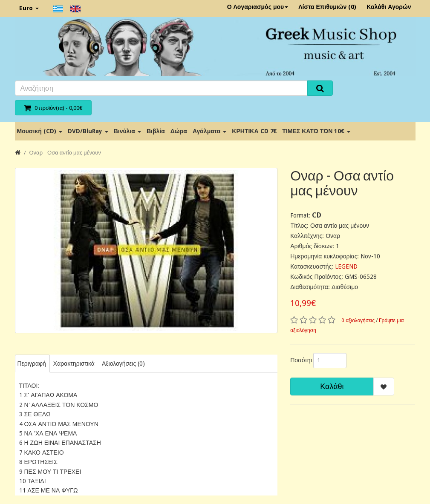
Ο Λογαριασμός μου (258, 7)
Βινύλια (127, 131)
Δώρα (179, 131)
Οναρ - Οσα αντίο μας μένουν (65, 153)
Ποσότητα (299, 360)
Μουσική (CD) (40, 131)
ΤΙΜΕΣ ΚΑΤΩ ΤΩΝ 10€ (316, 131)
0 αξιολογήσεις (358, 321)
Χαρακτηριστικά (74, 364)
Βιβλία (156, 131)
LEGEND (346, 266)
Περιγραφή (32, 364)
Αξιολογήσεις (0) (123, 364)
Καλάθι (332, 386)
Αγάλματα (209, 131)
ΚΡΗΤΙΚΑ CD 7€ (254, 131)
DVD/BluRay (88, 131)
